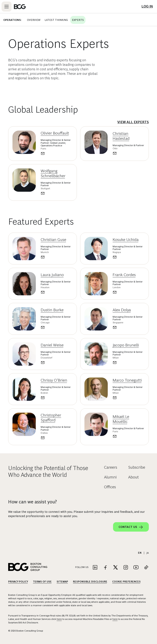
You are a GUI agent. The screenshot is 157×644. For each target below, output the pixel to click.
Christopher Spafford (51, 418)
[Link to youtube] (136, 568)
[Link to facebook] (105, 568)
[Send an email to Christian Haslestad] (129, 153)
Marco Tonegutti (127, 380)
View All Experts (133, 122)
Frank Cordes (124, 275)
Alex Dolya (122, 310)
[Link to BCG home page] (20, 7)
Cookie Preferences (126, 582)
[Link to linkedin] (95, 568)
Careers (111, 467)
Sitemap (62, 582)
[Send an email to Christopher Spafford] (57, 438)
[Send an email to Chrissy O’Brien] (57, 398)
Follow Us (82, 567)
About (133, 477)
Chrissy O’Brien (54, 380)
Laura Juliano (52, 275)
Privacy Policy (18, 582)
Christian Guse (53, 240)
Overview (32, 20)
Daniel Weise (52, 345)
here (59, 619)
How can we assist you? (33, 502)
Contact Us (131, 527)
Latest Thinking (54, 20)
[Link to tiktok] (146, 568)
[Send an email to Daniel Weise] (57, 363)
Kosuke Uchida (126, 240)
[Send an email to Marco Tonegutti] (129, 398)
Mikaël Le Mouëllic (121, 419)
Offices (110, 487)
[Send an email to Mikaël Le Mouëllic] (129, 436)
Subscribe (137, 467)
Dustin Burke (52, 310)
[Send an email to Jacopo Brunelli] (129, 363)
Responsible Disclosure (90, 582)
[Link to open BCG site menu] (7, 7)
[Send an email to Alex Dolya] (129, 327)
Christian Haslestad (121, 136)
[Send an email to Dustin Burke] (57, 327)
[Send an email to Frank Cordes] (129, 292)
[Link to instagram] (126, 568)
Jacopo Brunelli (126, 345)
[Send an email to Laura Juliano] (57, 292)
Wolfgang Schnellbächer (53, 173)
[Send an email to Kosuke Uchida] (129, 257)
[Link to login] (147, 7)
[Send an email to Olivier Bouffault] (57, 153)
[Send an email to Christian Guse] (57, 257)
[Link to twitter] (116, 568)
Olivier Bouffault (55, 133)
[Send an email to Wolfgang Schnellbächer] (57, 193)
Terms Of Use (42, 582)
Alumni (110, 477)
